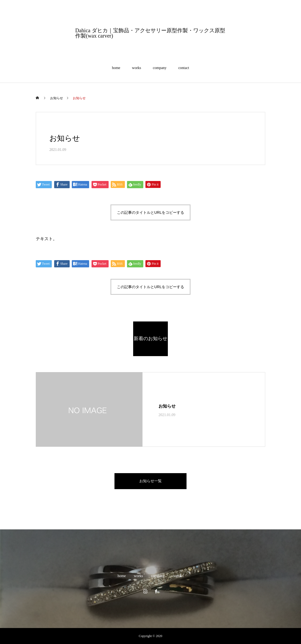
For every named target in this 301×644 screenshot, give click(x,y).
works (137, 68)
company (160, 68)
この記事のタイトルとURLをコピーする (150, 212)
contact (184, 68)
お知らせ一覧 (150, 481)
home (116, 68)
